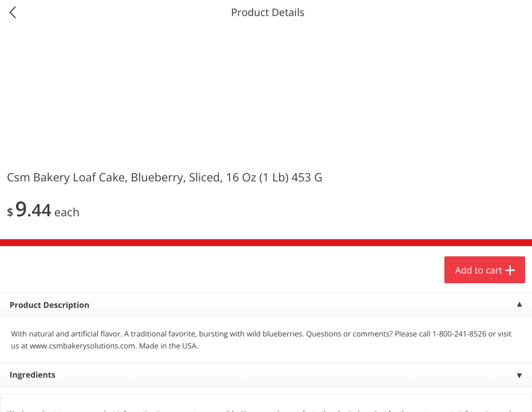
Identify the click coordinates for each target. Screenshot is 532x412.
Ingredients (33, 375)
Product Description (50, 305)
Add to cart (479, 270)
